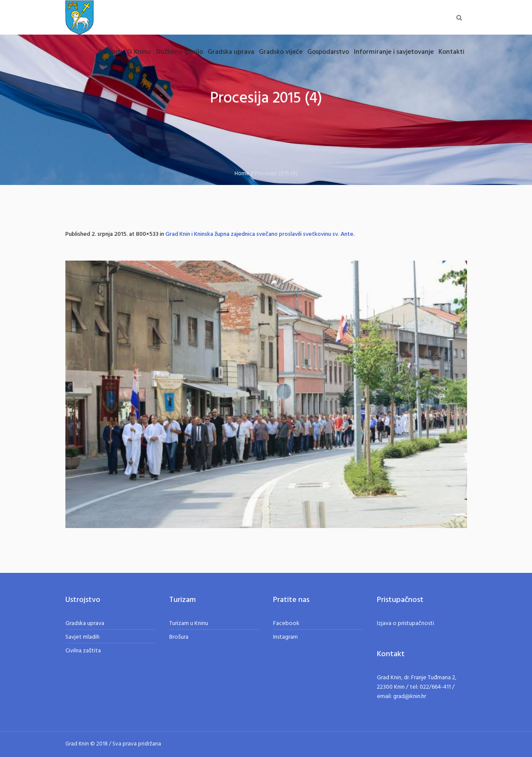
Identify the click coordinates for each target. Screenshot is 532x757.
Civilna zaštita (83, 651)
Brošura (179, 637)
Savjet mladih (82, 637)
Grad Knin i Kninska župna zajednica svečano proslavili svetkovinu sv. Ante (259, 234)
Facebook (286, 623)
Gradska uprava (85, 623)
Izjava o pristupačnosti (406, 623)
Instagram (285, 637)
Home (242, 174)
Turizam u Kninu (189, 623)
